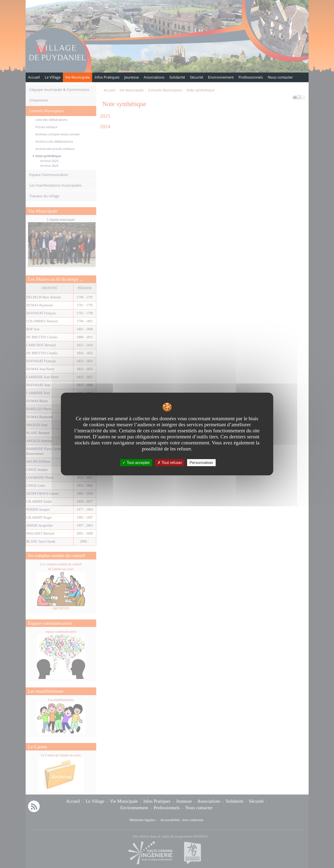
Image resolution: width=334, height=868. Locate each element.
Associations (154, 77)
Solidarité (177, 77)
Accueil (34, 77)
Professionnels (251, 77)
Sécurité (197, 77)
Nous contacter (280, 77)
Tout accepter (136, 463)
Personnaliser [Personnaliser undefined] (201, 463)
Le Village (53, 77)
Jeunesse (132, 77)
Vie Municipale (78, 77)
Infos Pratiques (107, 77)
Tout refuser (170, 463)
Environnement (221, 77)
